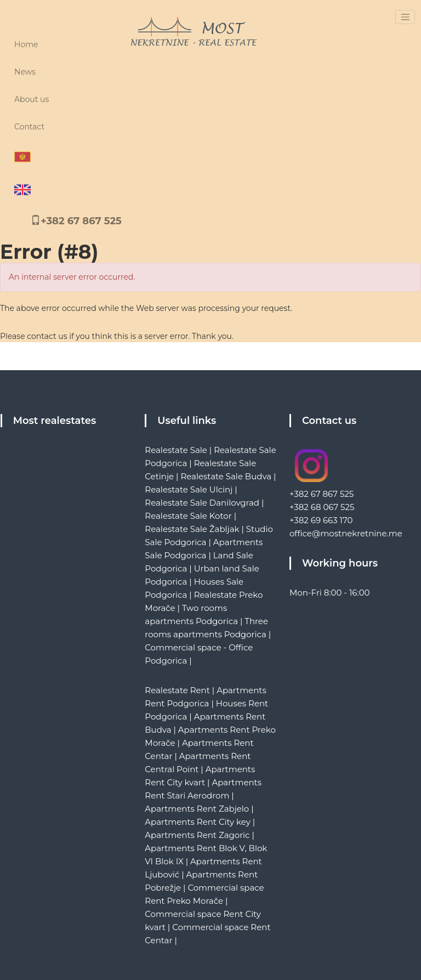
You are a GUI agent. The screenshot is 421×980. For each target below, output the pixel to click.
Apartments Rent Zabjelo (197, 809)
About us (32, 99)
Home (26, 44)
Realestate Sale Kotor (188, 516)
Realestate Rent (177, 690)
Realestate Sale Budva (226, 476)
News (25, 72)
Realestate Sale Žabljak (192, 529)
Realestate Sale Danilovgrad (202, 503)
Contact (29, 127)
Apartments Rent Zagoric (197, 835)
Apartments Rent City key (197, 822)
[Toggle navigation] (405, 17)
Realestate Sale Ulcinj (189, 489)
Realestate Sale (176, 450)
